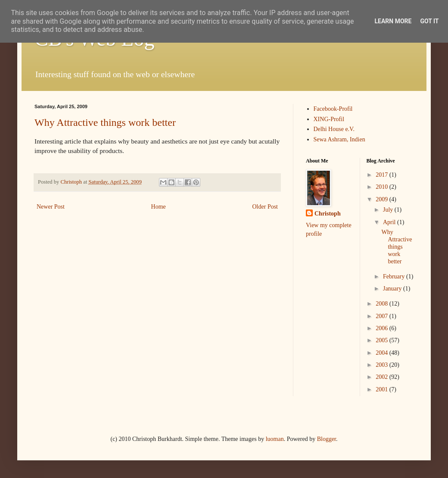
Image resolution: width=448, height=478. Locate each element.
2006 (383, 328)
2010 (383, 187)
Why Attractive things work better (105, 122)
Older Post (265, 207)
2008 (383, 304)
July (389, 210)
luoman (275, 439)
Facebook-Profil (333, 109)
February (395, 276)
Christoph (328, 214)
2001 (383, 389)
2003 (383, 365)
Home (159, 207)
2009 (383, 199)
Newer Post (51, 207)
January (393, 289)
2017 (383, 175)
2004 (383, 353)
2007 (383, 316)
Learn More (393, 21)
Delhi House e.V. (334, 129)
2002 (383, 377)
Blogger (327, 439)
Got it (429, 21)
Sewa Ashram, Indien (339, 139)
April (390, 222)
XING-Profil (329, 119)
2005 (383, 340)
